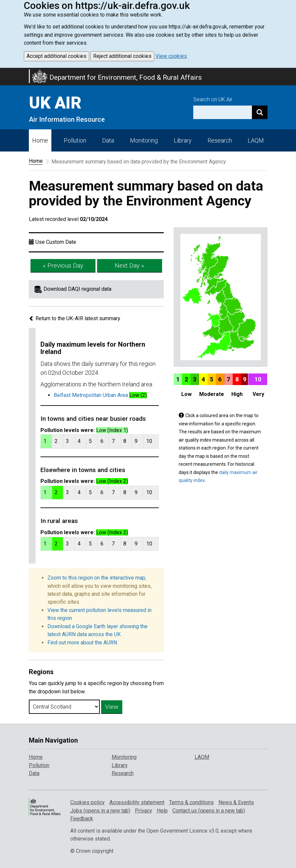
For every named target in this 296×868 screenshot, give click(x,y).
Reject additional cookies (122, 56)
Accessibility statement (137, 802)
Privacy (144, 811)
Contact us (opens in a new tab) (209, 811)
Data (108, 140)
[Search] (260, 112)
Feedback (82, 819)
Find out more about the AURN (82, 643)
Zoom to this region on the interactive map (96, 578)
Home (40, 140)
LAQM (256, 140)
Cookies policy (88, 802)
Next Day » (129, 265)
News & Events (236, 802)
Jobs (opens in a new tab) (100, 811)
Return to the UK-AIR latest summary (75, 318)
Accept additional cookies (57, 56)
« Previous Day (63, 265)
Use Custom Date (56, 242)
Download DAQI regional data (77, 289)
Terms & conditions (191, 802)
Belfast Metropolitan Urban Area (91, 395)
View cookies (171, 56)
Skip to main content (4, 72)
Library (183, 140)
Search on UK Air (213, 99)
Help (162, 811)
